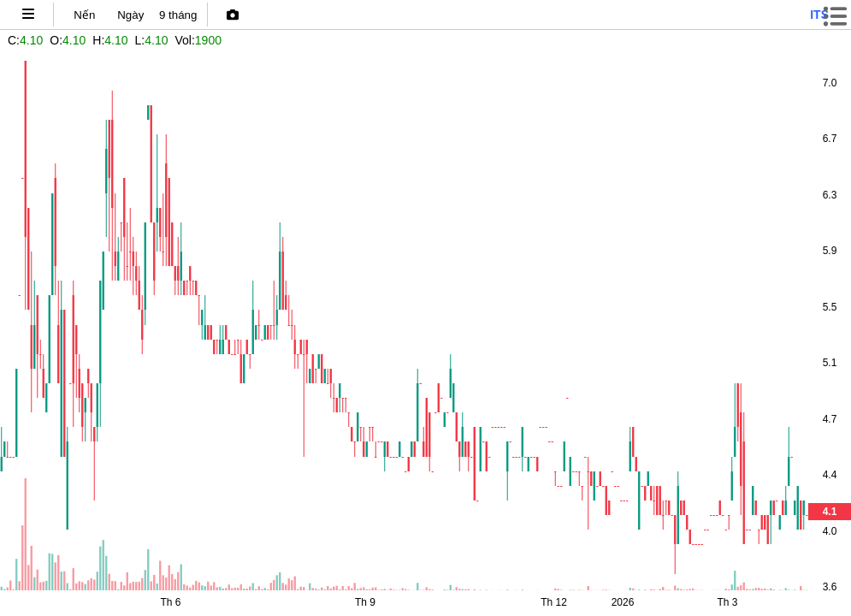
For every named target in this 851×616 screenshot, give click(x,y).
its (819, 15)
